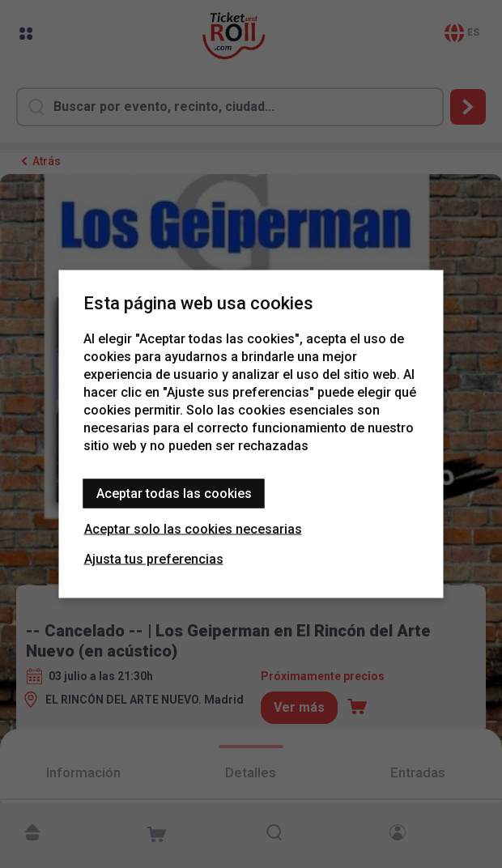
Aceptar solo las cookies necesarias (193, 529)
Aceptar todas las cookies (174, 494)
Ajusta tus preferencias (154, 559)
